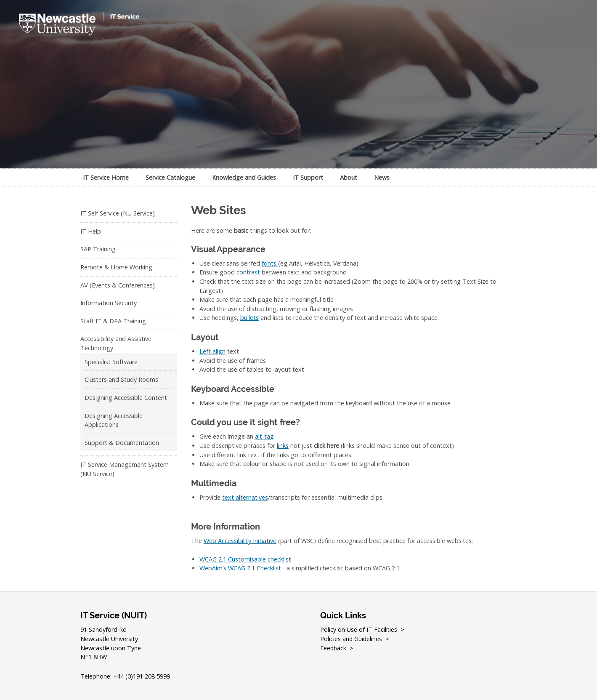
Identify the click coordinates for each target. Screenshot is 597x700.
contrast (248, 272)
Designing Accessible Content (126, 398)
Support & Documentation (122, 443)
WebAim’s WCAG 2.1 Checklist (240, 568)
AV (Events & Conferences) (118, 285)
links (283, 446)
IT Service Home (106, 177)
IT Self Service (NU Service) (118, 213)
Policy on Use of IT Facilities (359, 629)
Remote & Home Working (116, 267)
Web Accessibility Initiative (240, 541)
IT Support (308, 177)
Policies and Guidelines (352, 639)
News (382, 177)
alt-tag (264, 436)
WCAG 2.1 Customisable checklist (245, 559)
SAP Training (98, 249)
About (349, 177)
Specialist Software (111, 362)
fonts (270, 263)
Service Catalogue (170, 177)
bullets (249, 318)
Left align (212, 351)
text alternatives (245, 497)
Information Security (109, 303)
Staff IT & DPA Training (113, 321)
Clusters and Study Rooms (121, 379)
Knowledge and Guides (244, 177)
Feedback (334, 648)
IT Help (91, 231)
